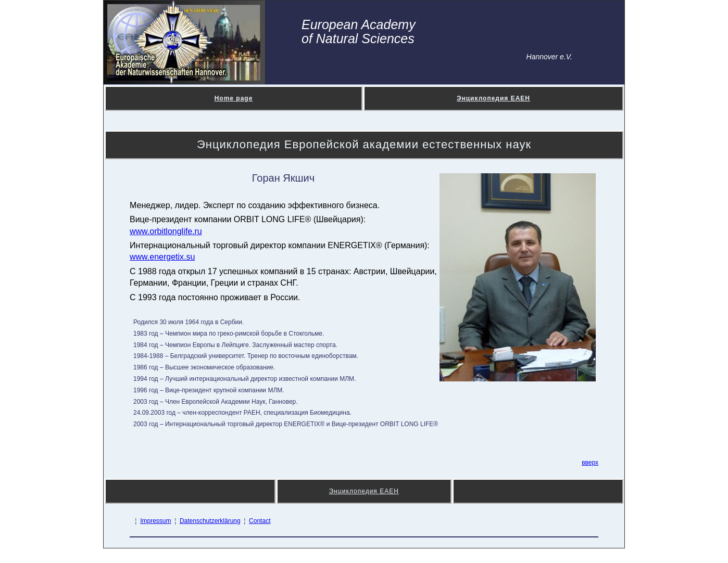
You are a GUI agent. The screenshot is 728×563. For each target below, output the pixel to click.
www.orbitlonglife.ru (166, 231)
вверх (590, 463)
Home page (234, 98)
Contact (260, 521)
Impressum (155, 521)
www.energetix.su (162, 257)
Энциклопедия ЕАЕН (493, 98)
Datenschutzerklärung (210, 521)
